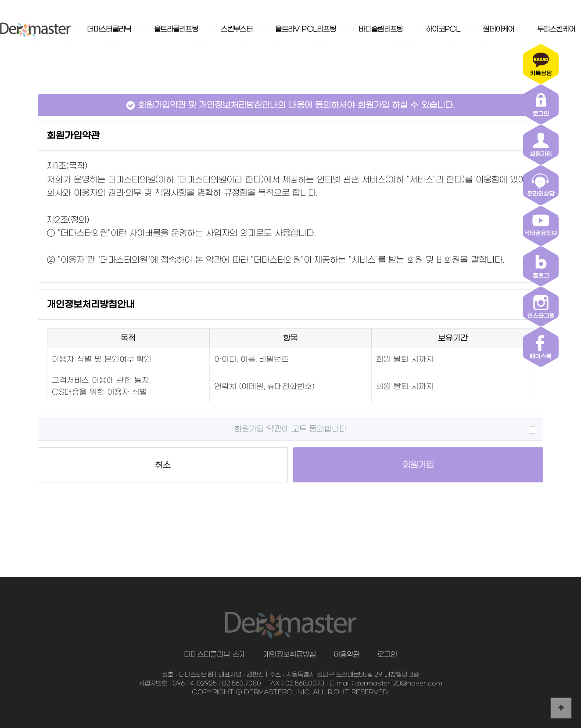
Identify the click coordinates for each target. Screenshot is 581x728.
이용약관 (347, 655)
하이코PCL (443, 29)
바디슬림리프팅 (380, 29)
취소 (163, 465)
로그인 (387, 655)
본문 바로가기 (0, 0)
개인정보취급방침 (290, 655)
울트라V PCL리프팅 (305, 29)
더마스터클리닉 (109, 29)
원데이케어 (499, 29)
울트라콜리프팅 (176, 29)
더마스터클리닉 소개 (215, 655)
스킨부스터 (237, 29)
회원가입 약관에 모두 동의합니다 (290, 429)
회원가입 (418, 465)
